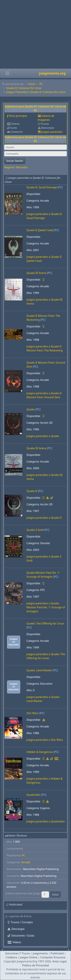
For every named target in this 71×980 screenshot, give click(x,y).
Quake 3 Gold (35, 530)
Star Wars (32, 713)
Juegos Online (29, 957)
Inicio (32, 84)
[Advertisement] (34, 34)
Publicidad (57, 953)
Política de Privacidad (35, 965)
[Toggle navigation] (7, 73)
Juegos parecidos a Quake (43, 436)
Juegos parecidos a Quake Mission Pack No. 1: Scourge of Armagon (46, 607)
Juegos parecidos (52, 132)
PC (41, 84)
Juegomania (40, 953)
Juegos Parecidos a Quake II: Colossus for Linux (36, 92)
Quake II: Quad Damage (42, 187)
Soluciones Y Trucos (18, 953)
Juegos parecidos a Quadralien (46, 821)
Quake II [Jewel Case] (40, 230)
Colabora (11, 957)
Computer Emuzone (53, 957)
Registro (9, 167)
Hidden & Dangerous (40, 752)
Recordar (22, 167)
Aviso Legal (59, 961)
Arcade (26, 862)
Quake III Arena (36, 273)
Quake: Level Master (39, 670)
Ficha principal (18, 116)
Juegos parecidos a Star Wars (45, 740)
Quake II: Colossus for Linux (24, 88)
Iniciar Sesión (15, 161)
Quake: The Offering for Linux (45, 623)
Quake (31, 409)
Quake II (32, 491)
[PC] (60, 187)
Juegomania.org (52, 73)
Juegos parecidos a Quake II (44, 518)
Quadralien (33, 795)
